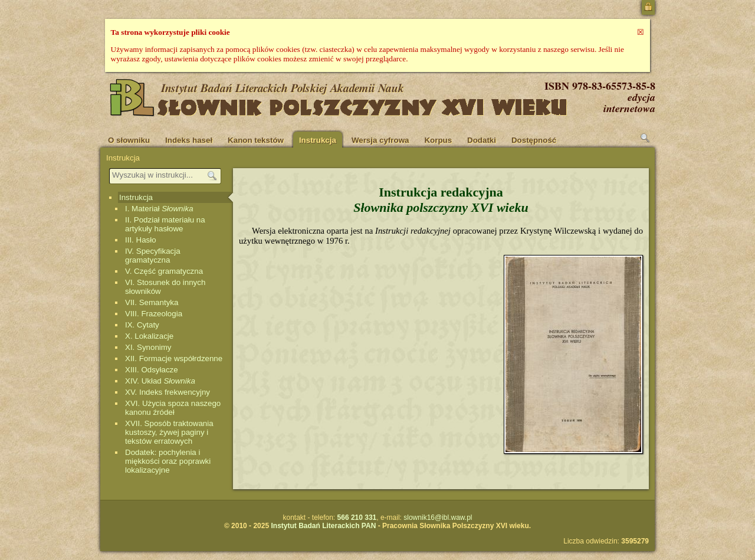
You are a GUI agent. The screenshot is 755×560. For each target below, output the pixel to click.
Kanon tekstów (256, 140)
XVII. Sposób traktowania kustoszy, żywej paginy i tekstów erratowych (169, 432)
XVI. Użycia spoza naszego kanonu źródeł (173, 408)
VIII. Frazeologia (154, 314)
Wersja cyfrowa (380, 140)
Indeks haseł (189, 140)
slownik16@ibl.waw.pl (438, 518)
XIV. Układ (160, 381)
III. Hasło (141, 240)
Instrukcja (318, 140)
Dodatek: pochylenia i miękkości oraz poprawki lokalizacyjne (168, 461)
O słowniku (129, 140)
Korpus (438, 140)
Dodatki (482, 140)
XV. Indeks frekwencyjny (168, 392)
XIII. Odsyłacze (152, 370)
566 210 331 (357, 518)
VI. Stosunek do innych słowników (165, 287)
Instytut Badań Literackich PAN (323, 526)
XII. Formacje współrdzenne (174, 358)
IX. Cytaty (142, 325)
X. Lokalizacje (149, 336)
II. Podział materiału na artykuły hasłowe (165, 224)
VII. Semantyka (152, 302)
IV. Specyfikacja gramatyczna (153, 256)
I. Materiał (159, 209)
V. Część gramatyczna (164, 271)
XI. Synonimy (148, 347)
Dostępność (534, 140)
